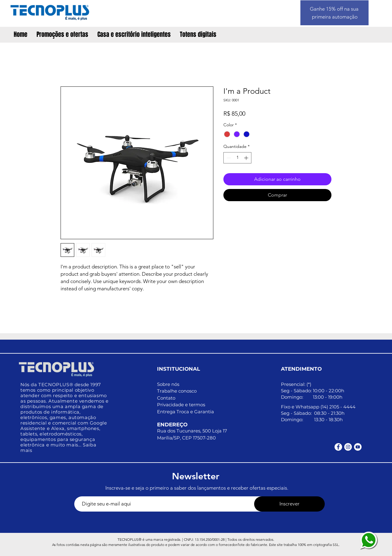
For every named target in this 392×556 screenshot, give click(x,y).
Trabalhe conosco (177, 391)
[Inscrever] (289, 504)
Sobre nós (168, 384)
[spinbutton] (237, 158)
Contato (166, 398)
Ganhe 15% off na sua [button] (335, 9)
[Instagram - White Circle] (348, 447)
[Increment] (247, 158)
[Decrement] (228, 158)
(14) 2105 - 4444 (338, 407)
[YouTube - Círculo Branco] (358, 447)
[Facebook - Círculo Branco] (338, 447)
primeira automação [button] (335, 17)
